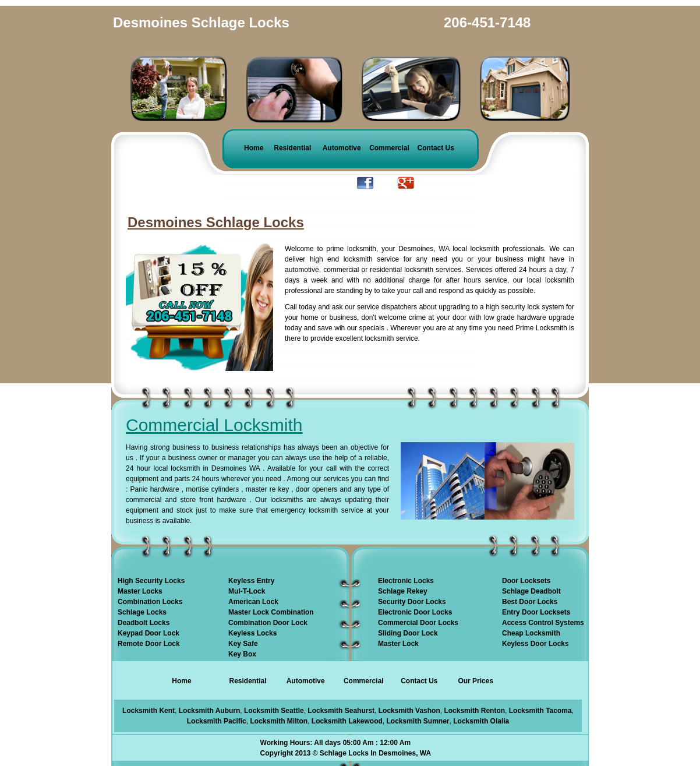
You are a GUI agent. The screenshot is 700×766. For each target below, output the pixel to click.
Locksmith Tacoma (540, 711)
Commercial (389, 148)
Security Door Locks (412, 602)
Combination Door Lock (268, 623)
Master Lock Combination (271, 612)
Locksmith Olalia (481, 721)
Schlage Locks (142, 612)
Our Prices (475, 681)
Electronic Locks (406, 581)
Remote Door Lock (149, 644)
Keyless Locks (252, 633)
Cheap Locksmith (531, 633)
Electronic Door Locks (415, 612)
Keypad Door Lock (149, 633)
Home (254, 148)
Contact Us (436, 148)
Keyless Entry (251, 581)
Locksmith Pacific (217, 721)
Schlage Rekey (403, 591)
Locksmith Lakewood (347, 721)
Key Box (242, 654)
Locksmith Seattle (274, 711)
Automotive (342, 148)
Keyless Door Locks (535, 644)
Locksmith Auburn (210, 711)
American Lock (253, 602)
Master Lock (398, 644)
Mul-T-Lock (247, 591)
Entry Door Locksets (536, 612)
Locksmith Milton (279, 721)
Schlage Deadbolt (531, 591)
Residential (292, 148)
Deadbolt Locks (144, 623)
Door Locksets (526, 581)
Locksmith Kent (149, 711)
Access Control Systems (543, 623)
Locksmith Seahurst (341, 711)
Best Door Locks (530, 602)
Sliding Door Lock (408, 633)
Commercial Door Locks (418, 623)
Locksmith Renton (474, 711)
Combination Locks (150, 602)
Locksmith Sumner (418, 721)
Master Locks (140, 591)
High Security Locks (151, 581)
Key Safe (243, 644)
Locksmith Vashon (409, 711)
